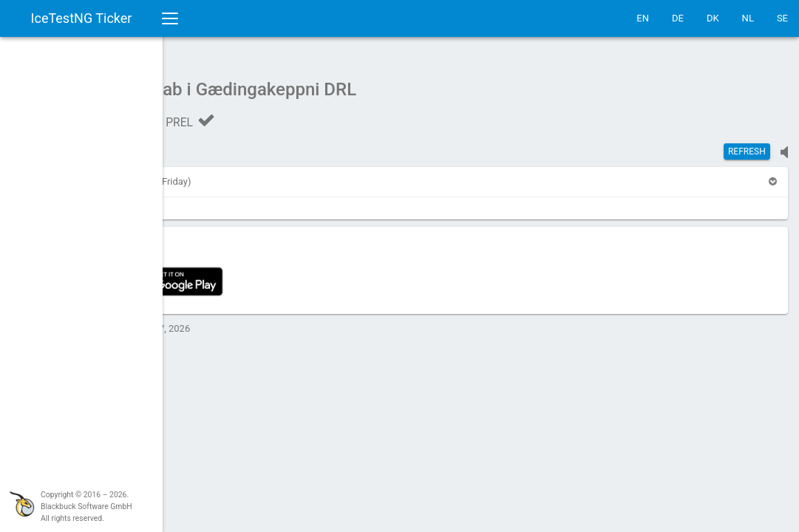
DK (713, 18)
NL (748, 18)
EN (643, 18)
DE (678, 18)
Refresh (747, 144)
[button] (202, 174)
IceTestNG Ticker (82, 18)
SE (782, 18)
